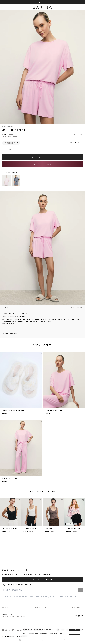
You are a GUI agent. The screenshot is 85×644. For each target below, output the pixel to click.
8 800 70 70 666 (7, 615)
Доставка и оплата (38, 584)
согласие (11, 570)
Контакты (75, 593)
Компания (76, 581)
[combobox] (42, 150)
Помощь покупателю (40, 581)
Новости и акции (78, 597)
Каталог (5, 581)
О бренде (75, 584)
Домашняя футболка (54, 411)
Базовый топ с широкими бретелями (18, 529)
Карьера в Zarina (77, 588)
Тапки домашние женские (14, 411)
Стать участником (42, 553)
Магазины (75, 602)
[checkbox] (3, 570)
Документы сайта (37, 606)
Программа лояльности (39, 597)
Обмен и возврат (37, 588)
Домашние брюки (10, 479)
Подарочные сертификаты (40, 602)
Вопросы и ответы (37, 593)
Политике (55, 571)
